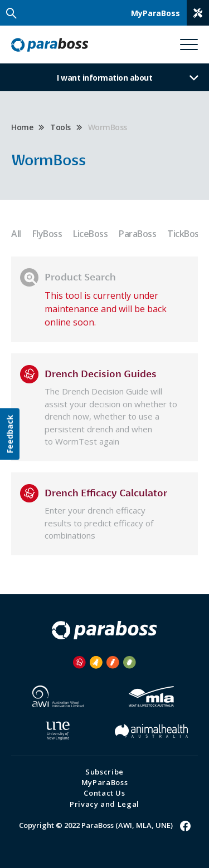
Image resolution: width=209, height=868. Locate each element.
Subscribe (104, 772)
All (16, 234)
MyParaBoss (105, 782)
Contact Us (104, 793)
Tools (60, 127)
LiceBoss (90, 234)
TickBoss (185, 234)
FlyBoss (47, 234)
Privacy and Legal (104, 804)
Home (22, 127)
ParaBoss (137, 234)
